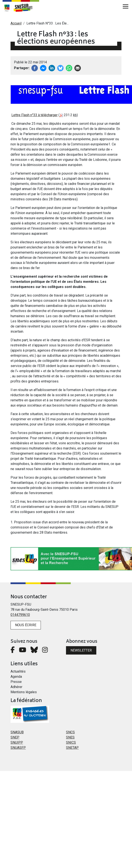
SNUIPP (17, 742)
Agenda (16, 677)
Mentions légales (24, 692)
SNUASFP (18, 748)
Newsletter (81, 650)
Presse (16, 682)
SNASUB (17, 732)
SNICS (71, 742)
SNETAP (72, 748)
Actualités (18, 671)
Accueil (16, 23)
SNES (70, 737)
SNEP (15, 737)
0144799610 (20, 615)
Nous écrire (26, 625)
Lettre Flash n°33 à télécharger (35, 115)
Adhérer (16, 687)
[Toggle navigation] (126, 6)
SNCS (70, 732)
